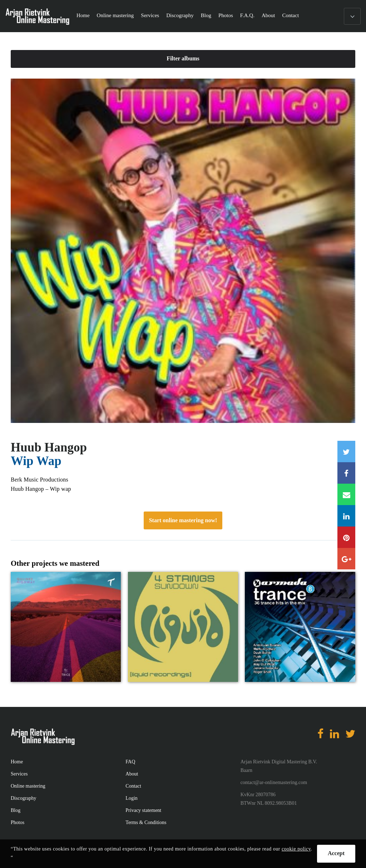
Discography (180, 15)
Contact (290, 15)
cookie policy (296, 849)
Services (150, 15)
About (268, 15)
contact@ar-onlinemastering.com (274, 782)
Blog (206, 15)
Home (83, 15)
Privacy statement (143, 810)
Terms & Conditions (146, 822)
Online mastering (115, 15)
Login (131, 798)
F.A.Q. (247, 15)
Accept (336, 853)
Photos (226, 15)
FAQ (130, 762)
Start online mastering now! (183, 520)
